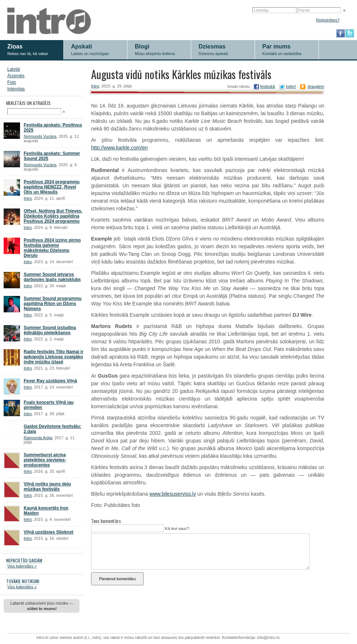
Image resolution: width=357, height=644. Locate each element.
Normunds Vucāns (40, 136)
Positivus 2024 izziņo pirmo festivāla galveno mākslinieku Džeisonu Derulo (52, 248)
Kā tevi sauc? (176, 528)
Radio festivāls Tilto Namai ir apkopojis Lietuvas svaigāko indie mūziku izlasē (54, 357)
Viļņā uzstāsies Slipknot (49, 532)
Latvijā (14, 69)
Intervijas (16, 89)
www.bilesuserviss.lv (173, 494)
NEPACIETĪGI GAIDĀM (24, 560)
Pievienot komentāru (117, 579)
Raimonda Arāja (38, 438)
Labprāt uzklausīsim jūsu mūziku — (42, 606)
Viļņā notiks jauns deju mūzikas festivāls (47, 487)
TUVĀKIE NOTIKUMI (23, 581)
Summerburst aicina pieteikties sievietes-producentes (45, 460)
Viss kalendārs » (22, 566)
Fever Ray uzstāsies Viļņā (50, 381)
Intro (28, 198)
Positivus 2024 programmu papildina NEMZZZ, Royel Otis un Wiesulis (52, 187)
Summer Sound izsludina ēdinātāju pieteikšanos (50, 330)
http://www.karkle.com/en (119, 148)
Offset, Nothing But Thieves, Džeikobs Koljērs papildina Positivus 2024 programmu (53, 216)
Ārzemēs (16, 76)
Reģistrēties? (328, 20)
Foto (12, 82)
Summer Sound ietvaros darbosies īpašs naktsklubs (52, 277)
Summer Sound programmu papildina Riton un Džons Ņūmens (53, 304)
